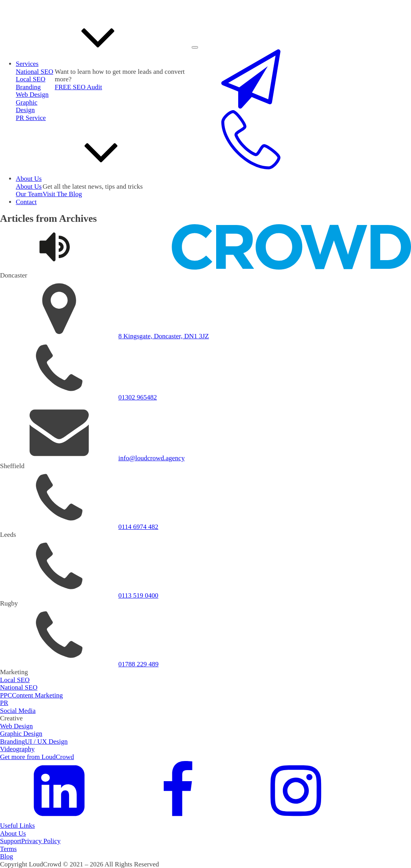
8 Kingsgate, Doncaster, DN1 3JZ (164, 336)
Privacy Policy (41, 841)
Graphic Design (27, 106)
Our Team (29, 194)
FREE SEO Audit (78, 87)
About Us (13, 833)
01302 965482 (138, 397)
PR (4, 703)
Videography (17, 749)
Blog (7, 856)
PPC (6, 695)
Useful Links (17, 826)
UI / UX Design (46, 741)
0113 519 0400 (138, 595)
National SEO (19, 687)
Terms (8, 849)
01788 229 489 (138, 664)
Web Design (32, 95)
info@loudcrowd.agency (151, 458)
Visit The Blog (62, 194)
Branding (28, 87)
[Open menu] (195, 47)
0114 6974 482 (138, 527)
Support (11, 841)
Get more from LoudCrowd (37, 757)
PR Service (31, 118)
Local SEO (31, 79)
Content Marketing (37, 695)
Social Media (18, 711)
